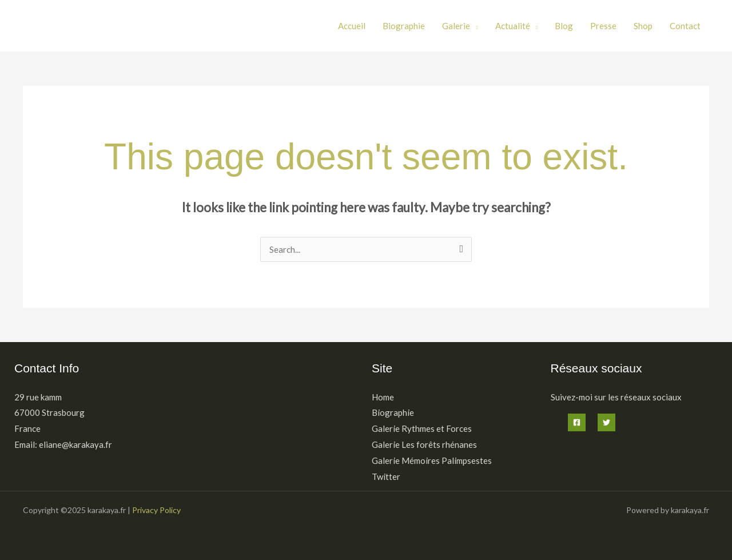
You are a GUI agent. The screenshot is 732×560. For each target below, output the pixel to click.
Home (383, 397)
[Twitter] (606, 422)
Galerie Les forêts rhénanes (424, 444)
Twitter (386, 476)
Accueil (352, 26)
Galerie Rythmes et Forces (422, 428)
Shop (643, 26)
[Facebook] (577, 422)
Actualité (513, 26)
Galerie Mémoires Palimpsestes (432, 460)
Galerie (456, 26)
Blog (564, 26)
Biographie (404, 26)
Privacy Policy (156, 510)
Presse (603, 26)
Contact (685, 26)
